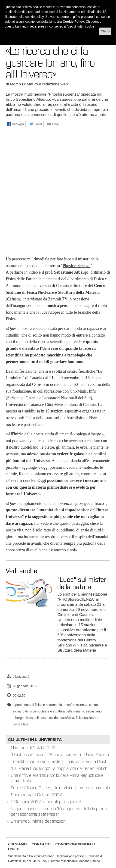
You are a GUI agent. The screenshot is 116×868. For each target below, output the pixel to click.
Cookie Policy (73, 22)
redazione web (55, 84)
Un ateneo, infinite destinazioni (39, 821)
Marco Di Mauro (24, 84)
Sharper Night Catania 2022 (36, 795)
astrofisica (67, 718)
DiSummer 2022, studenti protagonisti (46, 802)
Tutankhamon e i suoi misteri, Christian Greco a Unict (59, 762)
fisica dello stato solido (42, 718)
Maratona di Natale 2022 (33, 748)
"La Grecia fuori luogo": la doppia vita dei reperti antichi (60, 768)
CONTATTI (41, 844)
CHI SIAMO (17, 844)
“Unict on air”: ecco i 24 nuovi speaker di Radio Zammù (60, 755)
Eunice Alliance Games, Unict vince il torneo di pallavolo (60, 788)
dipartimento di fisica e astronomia (37, 705)
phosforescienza (76, 705)
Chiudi (105, 31)
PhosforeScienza (76, 266)
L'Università (21, 677)
